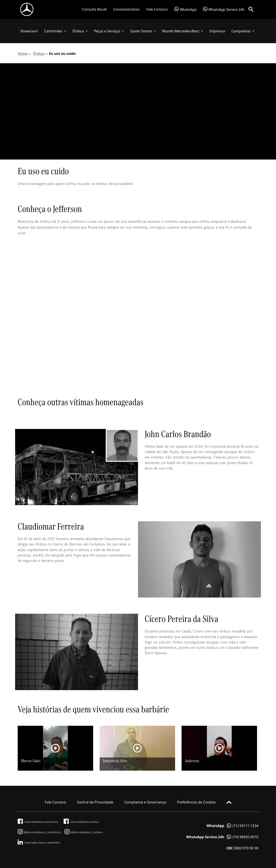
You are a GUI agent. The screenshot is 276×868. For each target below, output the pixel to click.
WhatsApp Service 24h (224, 9)
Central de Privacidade (95, 802)
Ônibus (39, 54)
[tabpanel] (138, 111)
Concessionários (126, 9)
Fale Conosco (157, 9)
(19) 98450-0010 (222, 837)
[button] (55, 31)
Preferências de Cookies (196, 802)
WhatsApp (185, 9)
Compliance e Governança (145, 802)
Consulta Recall (94, 9)
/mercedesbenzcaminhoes (38, 822)
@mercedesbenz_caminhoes (39, 832)
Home (23, 54)
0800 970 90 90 (242, 848)
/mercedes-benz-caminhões (39, 843)
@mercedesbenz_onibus (83, 832)
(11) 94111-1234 (232, 826)
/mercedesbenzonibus (81, 822)
